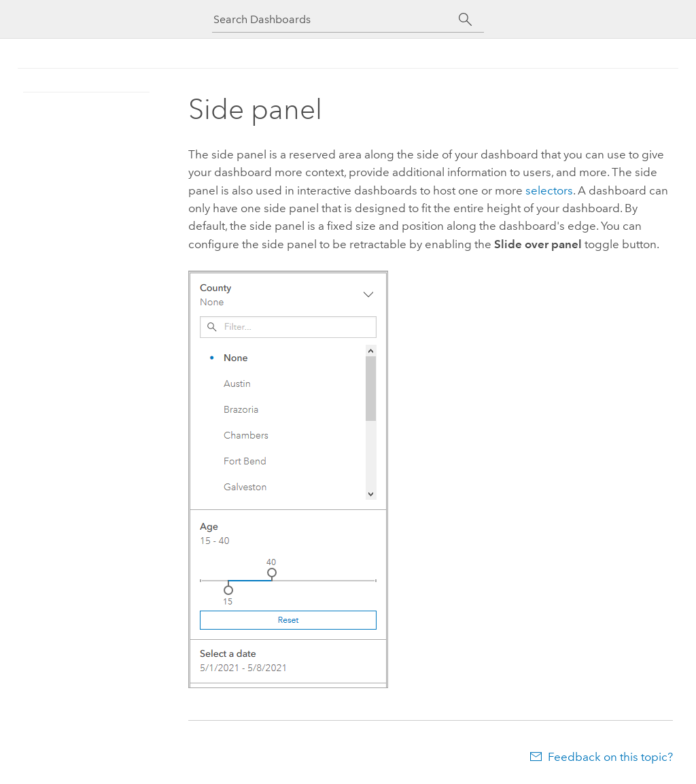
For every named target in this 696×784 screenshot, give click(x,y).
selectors (549, 190)
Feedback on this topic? (610, 757)
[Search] (465, 20)
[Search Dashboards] (336, 19)
